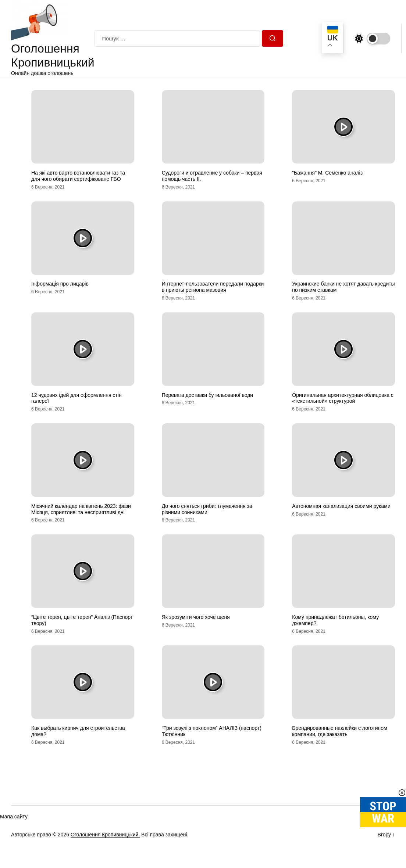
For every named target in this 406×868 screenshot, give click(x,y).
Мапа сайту (14, 817)
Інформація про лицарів (60, 284)
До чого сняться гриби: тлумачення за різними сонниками (207, 509)
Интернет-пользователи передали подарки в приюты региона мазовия (213, 287)
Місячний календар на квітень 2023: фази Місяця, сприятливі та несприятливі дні (81, 509)
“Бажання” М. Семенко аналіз (327, 173)
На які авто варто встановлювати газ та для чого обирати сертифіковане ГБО (78, 176)
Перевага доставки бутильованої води (208, 395)
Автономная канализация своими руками (341, 506)
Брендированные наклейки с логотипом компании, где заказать (339, 731)
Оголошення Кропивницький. (105, 835)
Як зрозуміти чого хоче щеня (196, 617)
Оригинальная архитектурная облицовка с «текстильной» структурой (343, 398)
